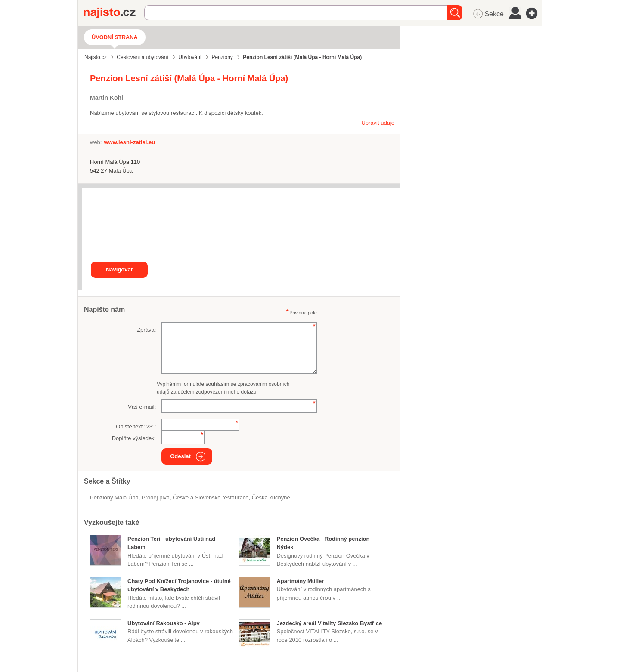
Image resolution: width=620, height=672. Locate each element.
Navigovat (119, 270)
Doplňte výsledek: (134, 438)
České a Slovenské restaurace (211, 498)
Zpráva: (146, 330)
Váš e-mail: (142, 407)
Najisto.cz (114, 13)
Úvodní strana (115, 37)
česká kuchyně (271, 498)
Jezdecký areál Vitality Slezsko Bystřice (329, 623)
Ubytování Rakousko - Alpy (164, 623)
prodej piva (156, 498)
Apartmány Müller (300, 581)
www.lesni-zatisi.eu (129, 142)
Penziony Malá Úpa (114, 498)
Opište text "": (136, 427)
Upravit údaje (378, 123)
